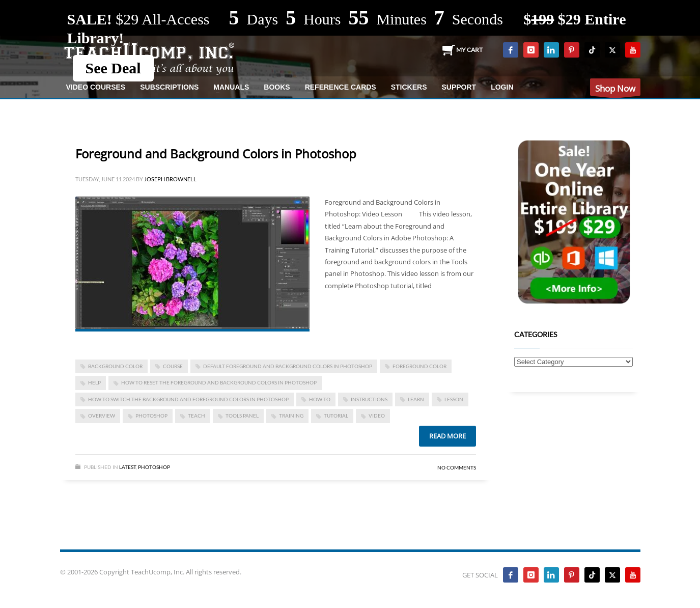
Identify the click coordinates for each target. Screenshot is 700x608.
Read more (447, 436)
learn (416, 399)
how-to (320, 399)
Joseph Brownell (170, 179)
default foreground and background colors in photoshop (288, 366)
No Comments (457, 467)
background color (115, 366)
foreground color (419, 366)
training (291, 416)
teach (197, 416)
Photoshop (154, 467)
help (94, 382)
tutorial (336, 416)
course (173, 366)
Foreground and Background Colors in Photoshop (216, 154)
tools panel (242, 416)
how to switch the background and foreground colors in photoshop (188, 399)
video (377, 416)
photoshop (151, 416)
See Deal (113, 68)
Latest (128, 467)
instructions (369, 399)
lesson (454, 399)
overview (102, 416)
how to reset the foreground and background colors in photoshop (219, 382)
